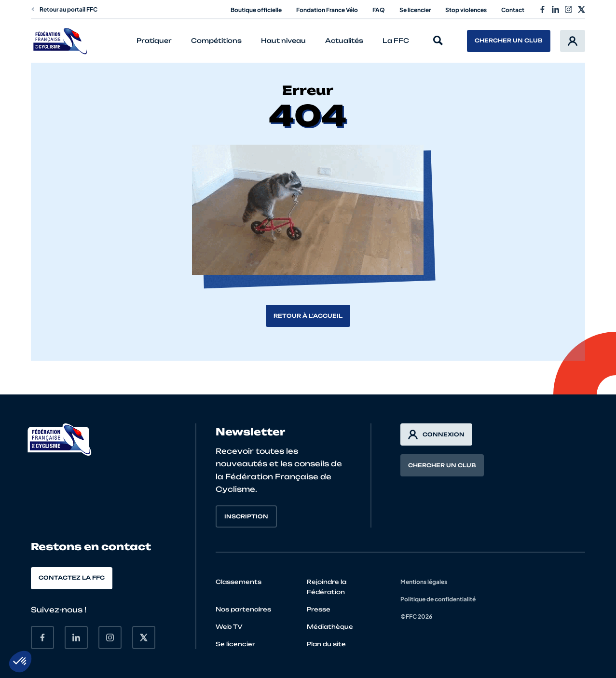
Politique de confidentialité (438, 599)
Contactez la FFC (72, 578)
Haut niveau (283, 41)
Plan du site (326, 644)
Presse (319, 609)
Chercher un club (509, 41)
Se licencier (415, 10)
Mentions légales (424, 582)
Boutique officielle (256, 10)
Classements (239, 582)
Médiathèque (330, 627)
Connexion (436, 434)
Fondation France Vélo (327, 10)
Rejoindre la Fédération (327, 587)
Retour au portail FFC (64, 9)
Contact (513, 10)
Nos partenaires (243, 609)
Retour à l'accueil (308, 316)
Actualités (344, 41)
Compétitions (216, 41)
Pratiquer (154, 41)
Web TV (229, 627)
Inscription (246, 516)
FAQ (379, 10)
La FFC (396, 41)
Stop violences (466, 10)
